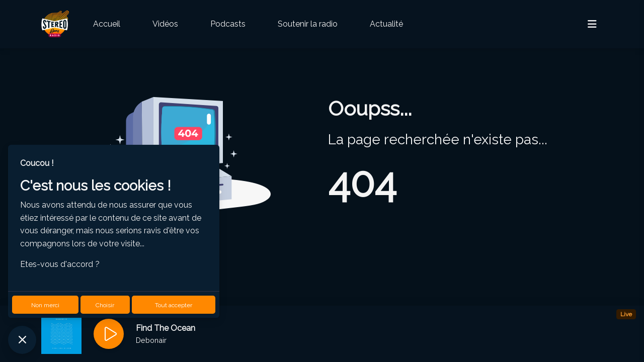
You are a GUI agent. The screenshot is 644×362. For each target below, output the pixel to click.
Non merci (45, 305)
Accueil (107, 24)
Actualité (386, 24)
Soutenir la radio (308, 24)
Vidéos (165, 24)
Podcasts (228, 24)
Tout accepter (174, 305)
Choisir (105, 305)
